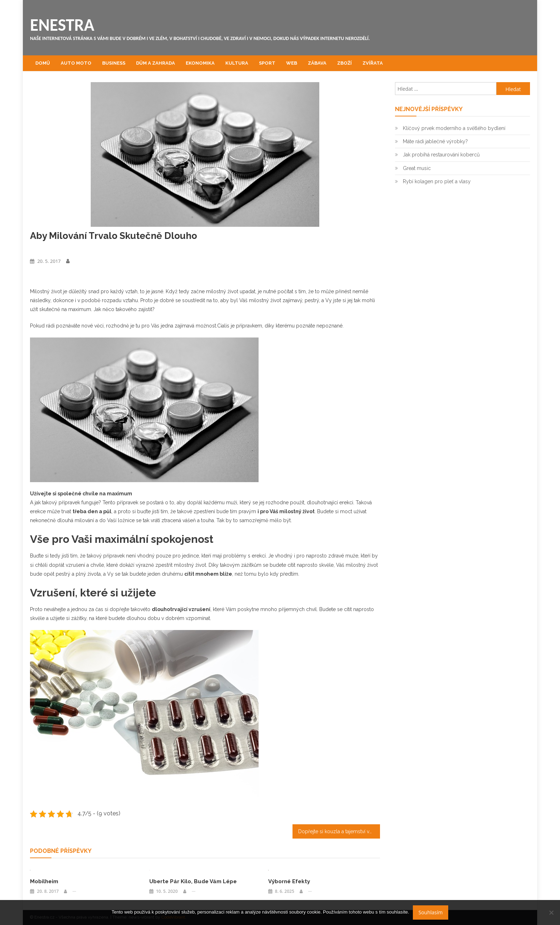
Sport (267, 63)
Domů (43, 63)
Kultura (237, 63)
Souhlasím (431, 912)
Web (292, 63)
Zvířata (373, 63)
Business (114, 63)
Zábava (317, 63)
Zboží (344, 63)
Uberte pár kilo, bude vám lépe (193, 881)
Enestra (62, 25)
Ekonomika (200, 63)
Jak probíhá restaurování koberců (441, 155)
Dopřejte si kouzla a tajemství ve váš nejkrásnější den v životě (339, 831)
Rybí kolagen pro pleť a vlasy (437, 181)
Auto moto (76, 63)
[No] (551, 912)
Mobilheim (44, 881)
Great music (417, 168)
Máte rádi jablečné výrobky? (435, 141)
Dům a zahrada (156, 63)
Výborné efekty (289, 881)
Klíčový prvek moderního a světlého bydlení (454, 128)
